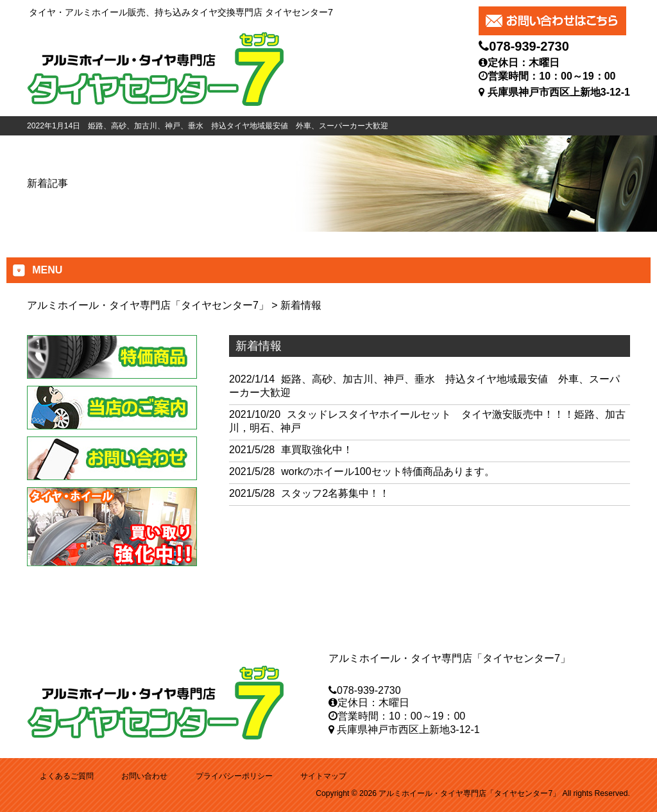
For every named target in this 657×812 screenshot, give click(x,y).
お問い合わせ (144, 776)
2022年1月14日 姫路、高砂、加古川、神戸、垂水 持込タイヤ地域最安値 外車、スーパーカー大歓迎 (208, 126)
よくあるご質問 (67, 776)
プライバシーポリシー (234, 776)
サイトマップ (323, 776)
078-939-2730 (529, 46)
